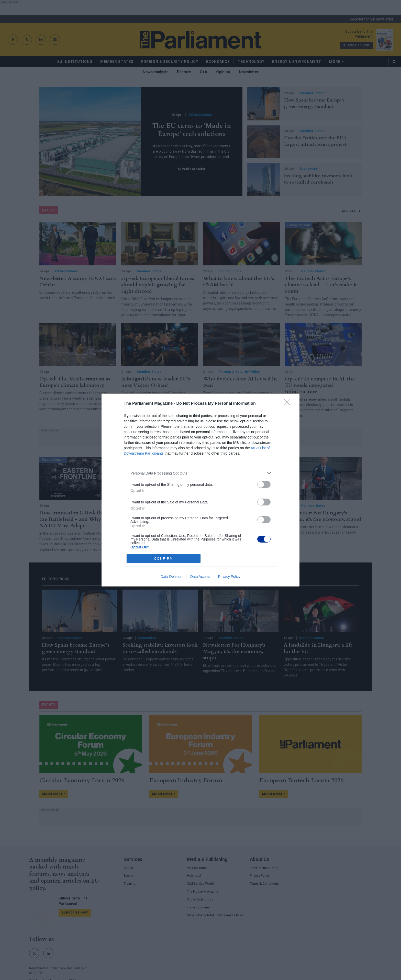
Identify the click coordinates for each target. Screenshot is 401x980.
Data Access (200, 577)
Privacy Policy (229, 577)
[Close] (289, 404)
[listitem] (201, 473)
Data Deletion (171, 577)
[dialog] (201, 490)
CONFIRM (164, 559)
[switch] (264, 484)
